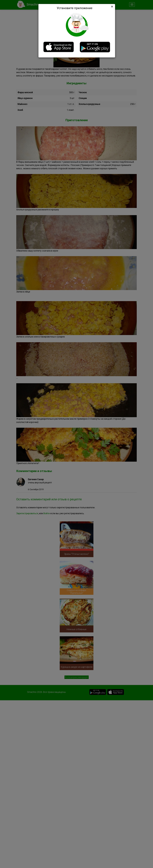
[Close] (112, 7)
